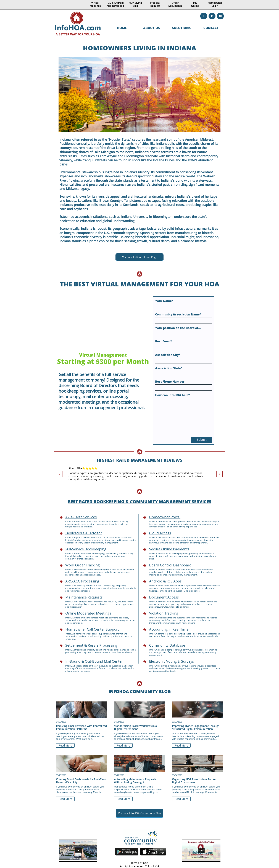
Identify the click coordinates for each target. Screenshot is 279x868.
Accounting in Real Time (169, 629)
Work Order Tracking (82, 565)
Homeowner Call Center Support (92, 629)
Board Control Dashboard (170, 565)
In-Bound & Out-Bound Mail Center (94, 661)
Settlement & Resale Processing (91, 645)
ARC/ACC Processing (82, 581)
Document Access (164, 597)
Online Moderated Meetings (88, 613)
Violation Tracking (164, 613)
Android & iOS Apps (165, 581)
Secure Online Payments (169, 549)
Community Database (167, 645)
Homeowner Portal (165, 517)
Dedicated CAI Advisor (84, 533)
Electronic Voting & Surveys (172, 661)
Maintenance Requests (84, 597)
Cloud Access (160, 533)
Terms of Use (139, 863)
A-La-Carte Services (81, 517)
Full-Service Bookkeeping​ (86, 549)
